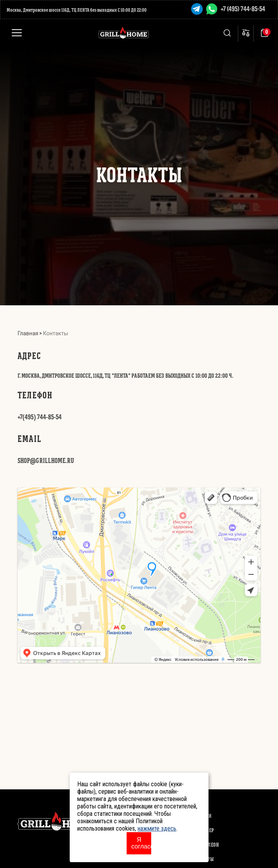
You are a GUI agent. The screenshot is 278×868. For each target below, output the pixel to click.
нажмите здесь (157, 828)
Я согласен (141, 843)
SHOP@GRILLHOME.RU (46, 460)
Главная (28, 333)
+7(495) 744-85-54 (40, 417)
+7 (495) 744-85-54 (243, 9)
